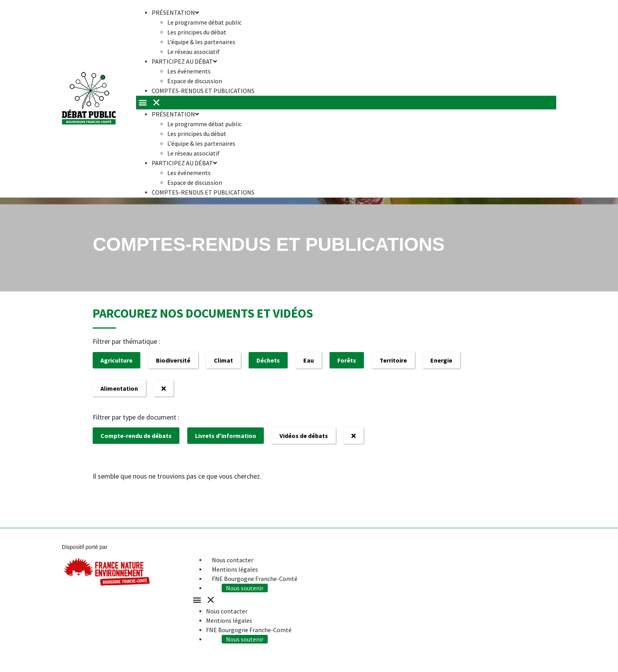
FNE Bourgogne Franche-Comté (255, 579)
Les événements (189, 71)
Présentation (175, 114)
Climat (223, 360)
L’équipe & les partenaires (201, 42)
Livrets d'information (226, 436)
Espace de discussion (195, 182)
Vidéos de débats (304, 436)
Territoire (393, 360)
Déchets (268, 360)
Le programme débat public (204, 22)
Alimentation (119, 388)
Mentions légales (235, 569)
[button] (346, 103)
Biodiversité (173, 360)
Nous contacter (233, 560)
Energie (441, 360)
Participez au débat (184, 61)
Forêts (347, 360)
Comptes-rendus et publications (203, 91)
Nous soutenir (245, 588)
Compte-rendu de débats (136, 436)
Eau (309, 360)
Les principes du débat (197, 32)
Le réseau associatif (193, 153)
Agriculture (116, 360)
